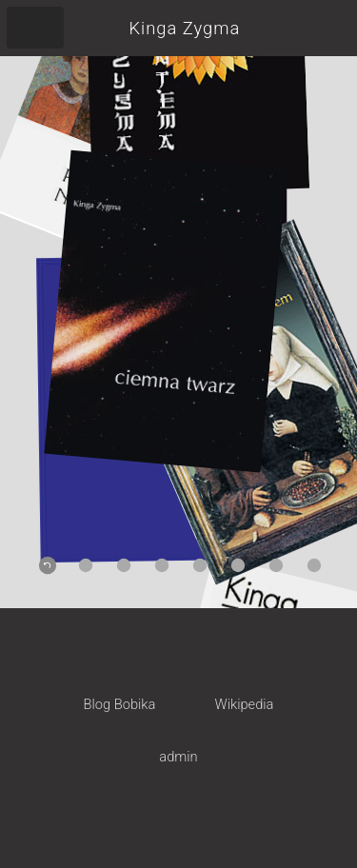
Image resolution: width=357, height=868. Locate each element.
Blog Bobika (120, 704)
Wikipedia (245, 704)
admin (178, 757)
